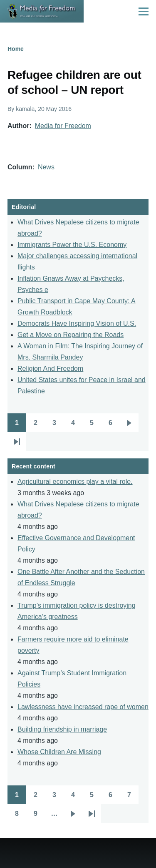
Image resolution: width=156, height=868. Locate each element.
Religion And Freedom (50, 369)
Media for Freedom (63, 126)
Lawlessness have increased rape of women (83, 707)
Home (16, 49)
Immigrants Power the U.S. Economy (72, 245)
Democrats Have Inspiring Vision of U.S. (77, 323)
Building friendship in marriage (62, 729)
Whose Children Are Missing (59, 752)
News (46, 167)
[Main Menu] (144, 11)
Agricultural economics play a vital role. (75, 482)
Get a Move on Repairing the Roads (71, 335)
